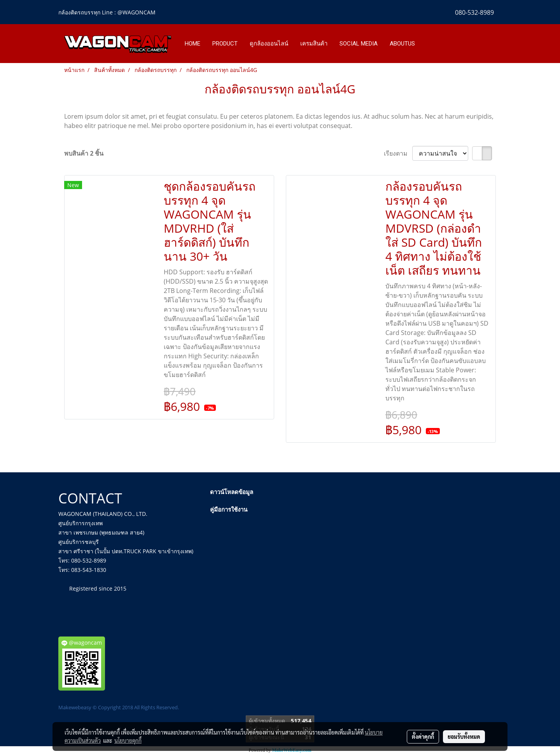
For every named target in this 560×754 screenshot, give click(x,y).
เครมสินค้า (314, 44)
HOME (192, 44)
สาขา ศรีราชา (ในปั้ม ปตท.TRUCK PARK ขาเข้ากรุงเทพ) (126, 551)
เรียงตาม (398, 153)
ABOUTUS (402, 44)
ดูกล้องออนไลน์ (269, 44)
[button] (428, 44)
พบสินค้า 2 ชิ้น (84, 153)
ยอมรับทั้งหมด (464, 736)
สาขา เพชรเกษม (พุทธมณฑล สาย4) (101, 532)
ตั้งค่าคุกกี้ (423, 736)
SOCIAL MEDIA (359, 44)
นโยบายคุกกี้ (128, 740)
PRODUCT (225, 44)
